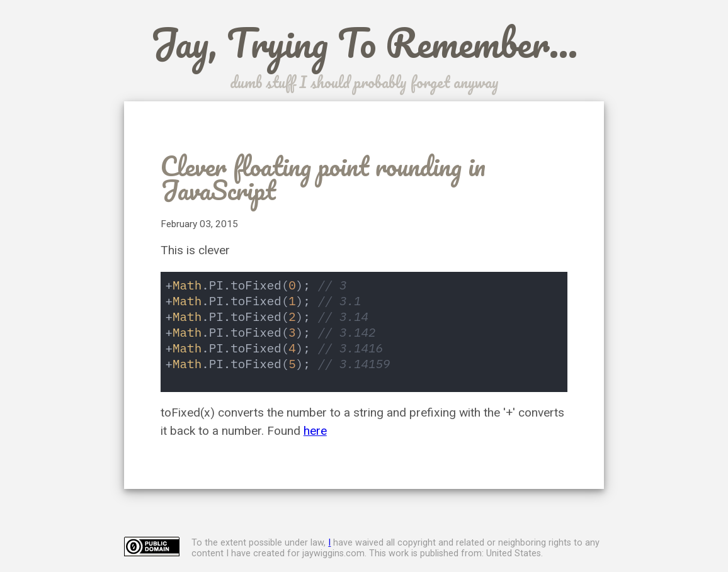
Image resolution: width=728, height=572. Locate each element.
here (315, 431)
